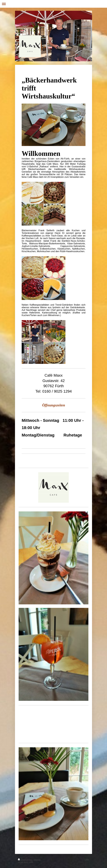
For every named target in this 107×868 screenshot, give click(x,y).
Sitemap (37, 860)
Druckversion (25, 860)
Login (87, 860)
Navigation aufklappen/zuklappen (53, 4)
